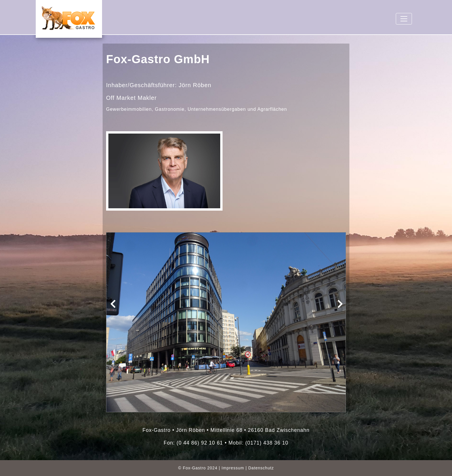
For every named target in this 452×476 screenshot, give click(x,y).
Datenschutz (261, 468)
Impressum (233, 468)
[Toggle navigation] (404, 19)
